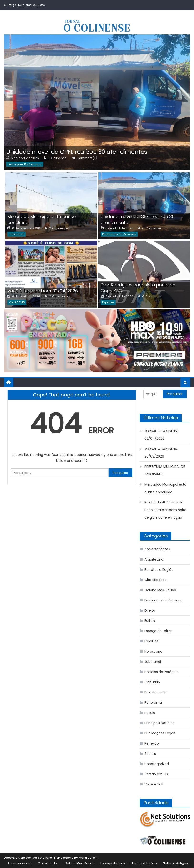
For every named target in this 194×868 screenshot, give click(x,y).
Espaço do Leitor (158, 631)
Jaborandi (17, 234)
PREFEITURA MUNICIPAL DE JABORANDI (165, 470)
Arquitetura (154, 559)
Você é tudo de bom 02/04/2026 (43, 291)
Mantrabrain (88, 858)
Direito (150, 610)
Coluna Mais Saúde (160, 590)
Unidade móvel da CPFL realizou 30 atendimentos (77, 152)
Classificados (155, 580)
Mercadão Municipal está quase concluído (165, 488)
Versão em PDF (157, 774)
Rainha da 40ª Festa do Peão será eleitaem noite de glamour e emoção (165, 510)
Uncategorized (157, 764)
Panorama (153, 702)
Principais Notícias (159, 723)
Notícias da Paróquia (162, 672)
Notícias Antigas (175, 863)
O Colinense (57, 158)
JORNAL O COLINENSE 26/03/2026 (162, 453)
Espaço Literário (144, 863)
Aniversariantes (157, 549)
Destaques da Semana (25, 164)
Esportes (108, 302)
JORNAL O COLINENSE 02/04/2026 (162, 435)
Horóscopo (153, 651)
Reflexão (152, 743)
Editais (150, 621)
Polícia (150, 713)
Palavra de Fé (156, 692)
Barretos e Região (159, 570)
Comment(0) (87, 158)
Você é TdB (17, 302)
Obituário (152, 682)
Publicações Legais (160, 733)
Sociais (150, 754)
